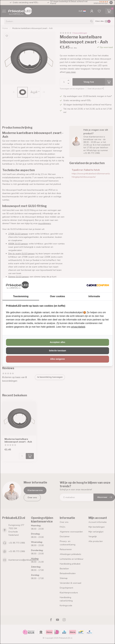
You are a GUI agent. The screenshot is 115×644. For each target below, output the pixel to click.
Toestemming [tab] (21, 296)
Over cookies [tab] (58, 296)
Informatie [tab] (94, 296)
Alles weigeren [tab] (57, 359)
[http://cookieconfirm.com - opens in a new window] (98, 285)
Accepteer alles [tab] (58, 342)
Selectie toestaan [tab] (57, 351)
